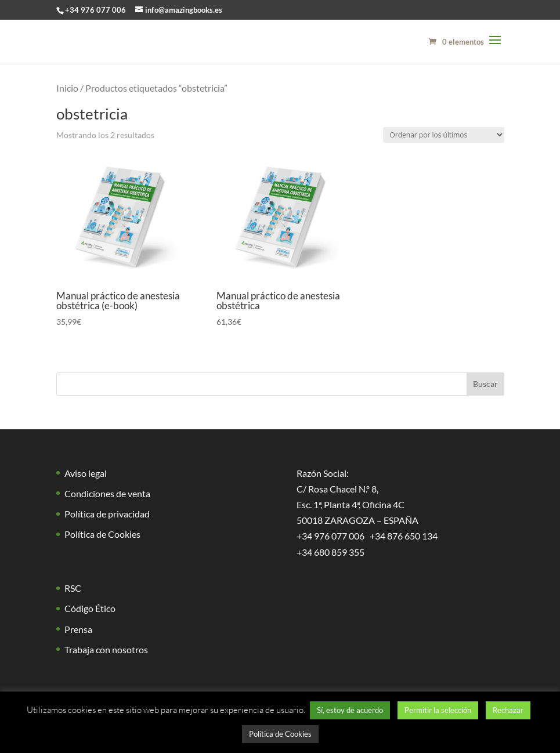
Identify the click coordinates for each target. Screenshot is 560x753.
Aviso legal (86, 473)
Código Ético (90, 608)
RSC (73, 588)
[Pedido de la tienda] (444, 135)
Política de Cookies (102, 534)
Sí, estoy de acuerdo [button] (350, 710)
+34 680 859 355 (330, 552)
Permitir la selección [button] (438, 710)
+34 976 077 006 (95, 10)
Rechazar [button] (508, 710)
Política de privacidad (107, 514)
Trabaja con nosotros (106, 649)
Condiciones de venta (107, 493)
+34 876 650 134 (404, 536)
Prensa (78, 629)
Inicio (67, 88)
